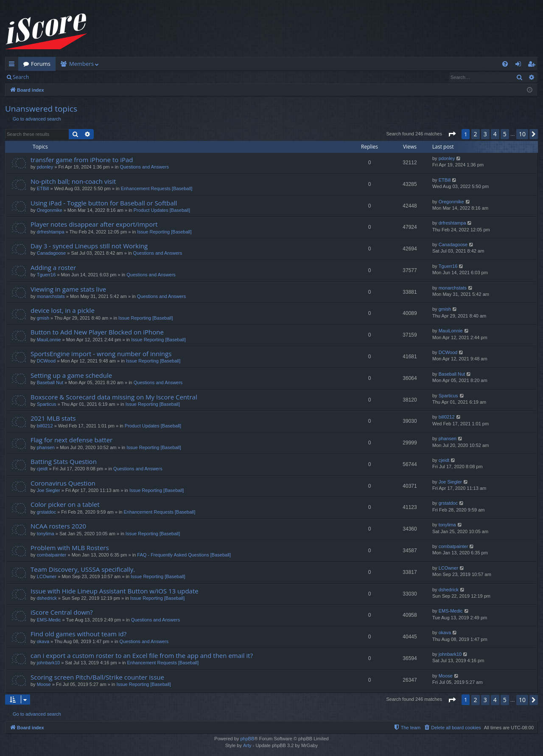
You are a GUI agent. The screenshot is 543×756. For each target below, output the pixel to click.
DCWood (46, 361)
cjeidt (42, 469)
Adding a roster (53, 267)
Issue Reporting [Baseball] (164, 232)
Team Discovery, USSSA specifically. (83, 569)
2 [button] (476, 134)
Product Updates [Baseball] (162, 210)
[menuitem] (505, 64)
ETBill (43, 188)
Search (21, 77)
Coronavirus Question (63, 483)
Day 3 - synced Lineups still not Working (89, 246)
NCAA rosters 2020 (58, 526)
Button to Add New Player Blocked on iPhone (97, 332)
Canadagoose (52, 253)
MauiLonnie (49, 340)
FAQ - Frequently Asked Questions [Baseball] (184, 555)
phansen (46, 447)
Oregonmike (50, 210)
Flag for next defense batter (71, 440)
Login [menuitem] (520, 65)
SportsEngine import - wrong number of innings (101, 354)
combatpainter (52, 555)
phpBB (247, 739)
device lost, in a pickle (63, 310)
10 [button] (522, 134)
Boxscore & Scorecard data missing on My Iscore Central (114, 397)
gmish (43, 318)
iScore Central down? (62, 612)
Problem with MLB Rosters (70, 548)
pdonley (45, 167)
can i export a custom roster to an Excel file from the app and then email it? (142, 655)
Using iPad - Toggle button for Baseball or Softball (104, 203)
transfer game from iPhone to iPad (82, 160)
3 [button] (485, 134)
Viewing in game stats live (68, 289)
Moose (44, 684)
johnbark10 (48, 663)
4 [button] (495, 134)
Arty (247, 745)
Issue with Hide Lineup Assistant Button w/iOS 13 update (115, 591)
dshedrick (47, 598)
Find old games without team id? (78, 634)
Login (48, 77)
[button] (452, 134)
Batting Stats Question (64, 461)
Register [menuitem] (533, 65)
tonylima (46, 534)
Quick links (13, 65)
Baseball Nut (50, 382)
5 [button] (505, 134)
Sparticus (47, 404)
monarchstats (51, 296)
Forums (41, 64)
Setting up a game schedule (71, 375)
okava (43, 641)
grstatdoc (46, 512)
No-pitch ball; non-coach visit (73, 181)
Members (81, 64)
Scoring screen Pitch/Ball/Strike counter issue (97, 677)
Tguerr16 (46, 275)
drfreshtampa (51, 232)
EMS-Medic (49, 620)
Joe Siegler (49, 490)
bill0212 (45, 426)
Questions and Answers (144, 167)
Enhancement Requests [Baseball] (157, 188)
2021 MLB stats (53, 418)
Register (76, 77)
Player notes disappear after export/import (94, 224)
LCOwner (47, 576)
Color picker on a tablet (65, 504)
